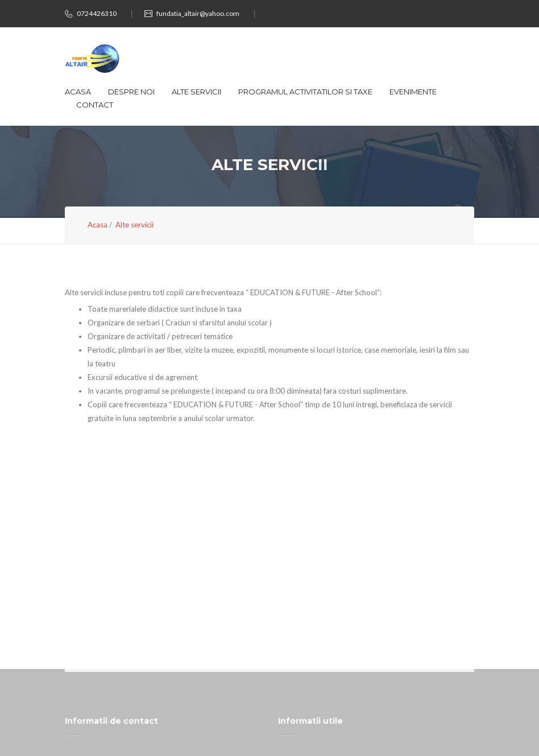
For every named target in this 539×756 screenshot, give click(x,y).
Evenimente (413, 92)
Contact (95, 105)
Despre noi (131, 92)
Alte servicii (196, 92)
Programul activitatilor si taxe (305, 92)
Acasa (78, 92)
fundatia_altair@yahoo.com (198, 13)
